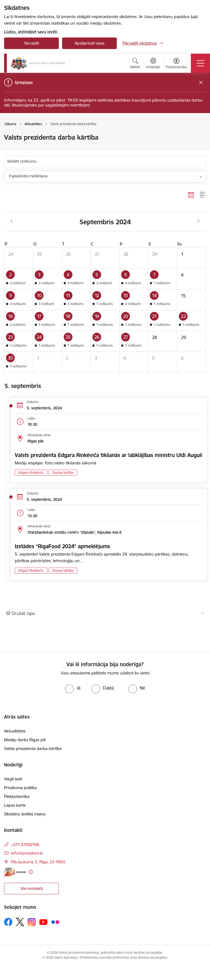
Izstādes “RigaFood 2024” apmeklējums (62, 546)
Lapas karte (15, 805)
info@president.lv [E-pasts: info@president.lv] (27, 853)
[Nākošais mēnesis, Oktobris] (198, 221)
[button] (19, 279)
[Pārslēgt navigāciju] (200, 63)
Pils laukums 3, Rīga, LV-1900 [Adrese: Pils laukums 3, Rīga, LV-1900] (38, 862)
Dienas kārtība (63, 472)
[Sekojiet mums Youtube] (43, 922)
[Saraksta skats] (203, 195)
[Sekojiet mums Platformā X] (20, 922)
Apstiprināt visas (90, 43)
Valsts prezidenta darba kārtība (33, 748)
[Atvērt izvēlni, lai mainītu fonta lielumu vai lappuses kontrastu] (176, 64)
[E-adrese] (15, 872)
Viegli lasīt (13, 779)
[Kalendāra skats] (191, 195)
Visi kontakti (32, 888)
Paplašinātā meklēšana (28, 176)
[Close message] (201, 83)
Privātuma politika (21, 788)
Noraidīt (32, 43)
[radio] (73, 688)
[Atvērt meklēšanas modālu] (135, 64)
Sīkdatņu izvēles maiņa (25, 814)
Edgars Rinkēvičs (31, 472)
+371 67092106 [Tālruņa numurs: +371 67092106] (25, 845)
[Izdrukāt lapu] (105, 613)
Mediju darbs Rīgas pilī (25, 740)
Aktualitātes (15, 731)
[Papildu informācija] (31, 872)
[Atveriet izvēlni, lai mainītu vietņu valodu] (153, 64)
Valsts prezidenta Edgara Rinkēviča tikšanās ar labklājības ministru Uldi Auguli (109, 455)
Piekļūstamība (17, 796)
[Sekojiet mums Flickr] (55, 922)
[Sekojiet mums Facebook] (8, 922)
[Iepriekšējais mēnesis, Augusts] (12, 221)
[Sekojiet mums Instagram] (32, 922)
